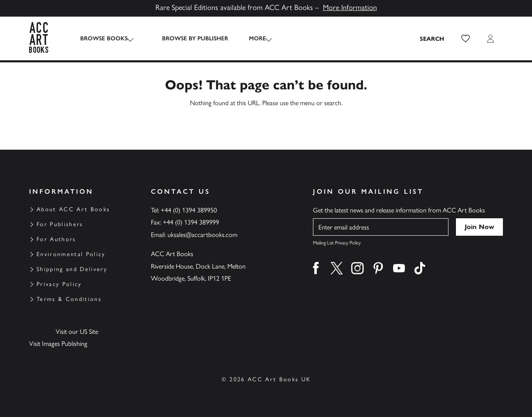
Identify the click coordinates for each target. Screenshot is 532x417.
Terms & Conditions (69, 299)
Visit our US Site (77, 332)
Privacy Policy (59, 284)
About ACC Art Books (73, 209)
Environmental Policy (71, 254)
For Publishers (60, 224)
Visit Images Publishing (58, 344)
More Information (350, 7)
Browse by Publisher (188, 38)
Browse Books (104, 38)
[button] (465, 39)
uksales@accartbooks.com (202, 235)
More (250, 38)
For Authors (56, 239)
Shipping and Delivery (72, 269)
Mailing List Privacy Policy (337, 243)
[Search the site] (432, 39)
